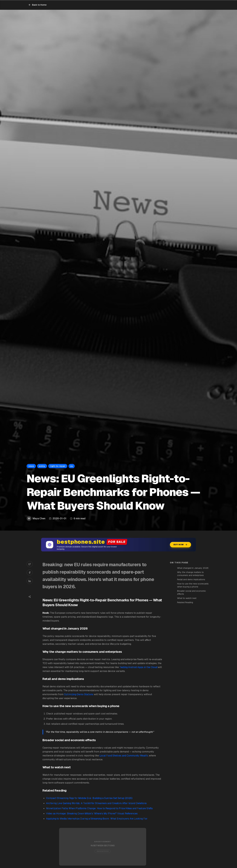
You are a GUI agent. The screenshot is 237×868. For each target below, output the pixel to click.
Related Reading (185, 602)
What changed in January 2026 (193, 568)
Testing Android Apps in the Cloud (138, 667)
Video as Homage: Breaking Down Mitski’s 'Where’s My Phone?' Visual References (92, 813)
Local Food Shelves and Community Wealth (124, 756)
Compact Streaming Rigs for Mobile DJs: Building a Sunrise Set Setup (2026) (89, 798)
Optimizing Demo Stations (79, 694)
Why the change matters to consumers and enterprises (190, 574)
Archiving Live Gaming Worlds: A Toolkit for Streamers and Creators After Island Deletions (96, 803)
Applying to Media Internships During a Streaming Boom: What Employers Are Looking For (97, 819)
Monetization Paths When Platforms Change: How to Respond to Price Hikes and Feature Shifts (99, 808)
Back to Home (37, 5)
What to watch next (187, 598)
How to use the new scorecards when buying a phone (193, 585)
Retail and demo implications (191, 579)
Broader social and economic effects (192, 592)
